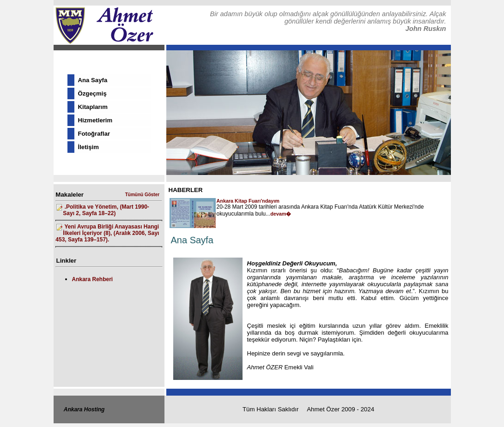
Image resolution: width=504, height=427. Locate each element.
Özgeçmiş (92, 93)
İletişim (88, 147)
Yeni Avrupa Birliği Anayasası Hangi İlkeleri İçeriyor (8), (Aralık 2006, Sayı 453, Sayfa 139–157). (107, 233)
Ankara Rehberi (93, 279)
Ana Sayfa (93, 80)
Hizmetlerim (95, 120)
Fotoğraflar (94, 134)
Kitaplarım (93, 107)
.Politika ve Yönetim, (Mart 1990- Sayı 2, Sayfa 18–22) (106, 210)
